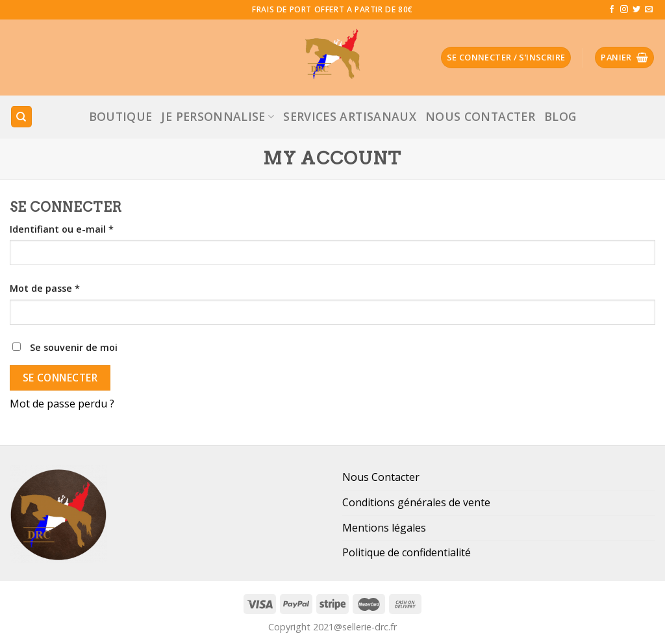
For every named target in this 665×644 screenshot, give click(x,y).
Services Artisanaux (350, 116)
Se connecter (60, 378)
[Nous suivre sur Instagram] (624, 10)
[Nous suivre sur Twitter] (636, 10)
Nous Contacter (480, 116)
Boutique (121, 116)
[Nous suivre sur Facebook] (612, 10)
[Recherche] (22, 117)
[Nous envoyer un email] (649, 10)
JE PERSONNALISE (218, 116)
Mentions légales (384, 528)
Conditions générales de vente (416, 502)
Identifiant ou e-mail (62, 229)
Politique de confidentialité (407, 552)
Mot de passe (45, 288)
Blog (560, 116)
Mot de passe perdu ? (62, 404)
